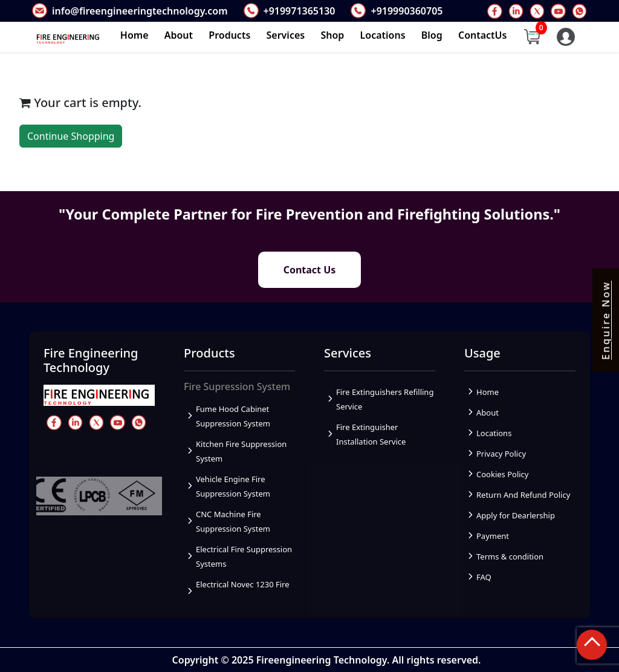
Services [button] (286, 35)
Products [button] (229, 35)
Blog (432, 35)
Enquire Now (606, 320)
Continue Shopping (71, 136)
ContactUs (483, 35)
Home (134, 35)
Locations (383, 35)
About (179, 35)
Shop (332, 35)
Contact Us (310, 270)
